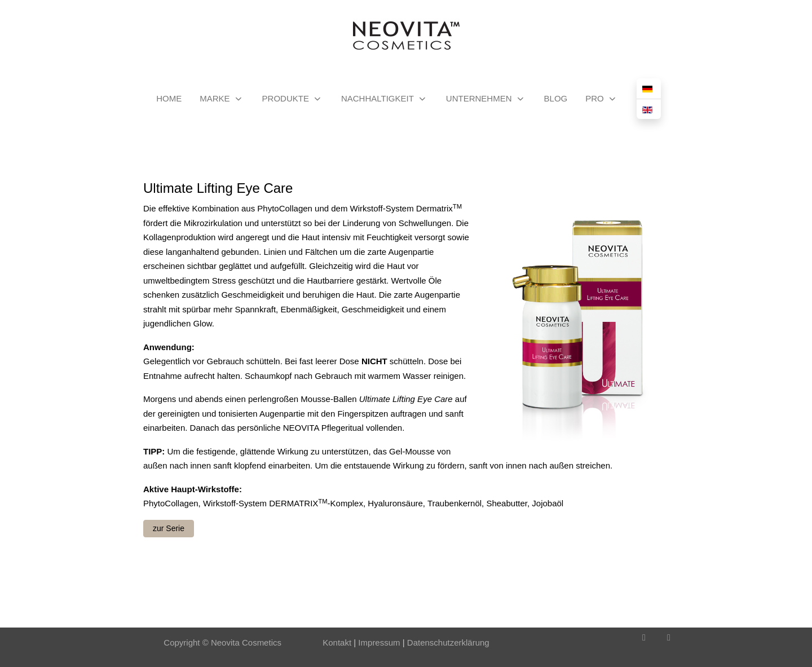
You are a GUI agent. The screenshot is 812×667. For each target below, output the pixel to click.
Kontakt (337, 642)
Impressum (378, 642)
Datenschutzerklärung (448, 642)
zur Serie (169, 528)
